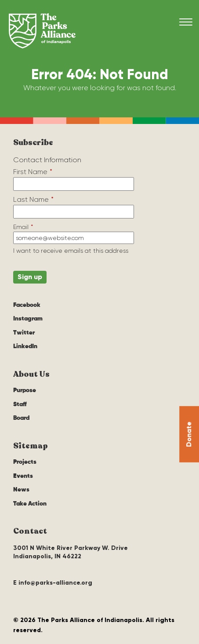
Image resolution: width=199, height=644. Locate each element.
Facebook (27, 305)
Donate (189, 434)
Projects (25, 462)
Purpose (25, 390)
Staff (20, 404)
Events (23, 476)
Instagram (28, 319)
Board (21, 418)
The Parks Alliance (42, 31)
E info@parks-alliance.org (53, 583)
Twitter (24, 333)
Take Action (30, 504)
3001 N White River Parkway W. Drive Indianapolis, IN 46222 (71, 552)
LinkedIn (25, 346)
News (21, 490)
